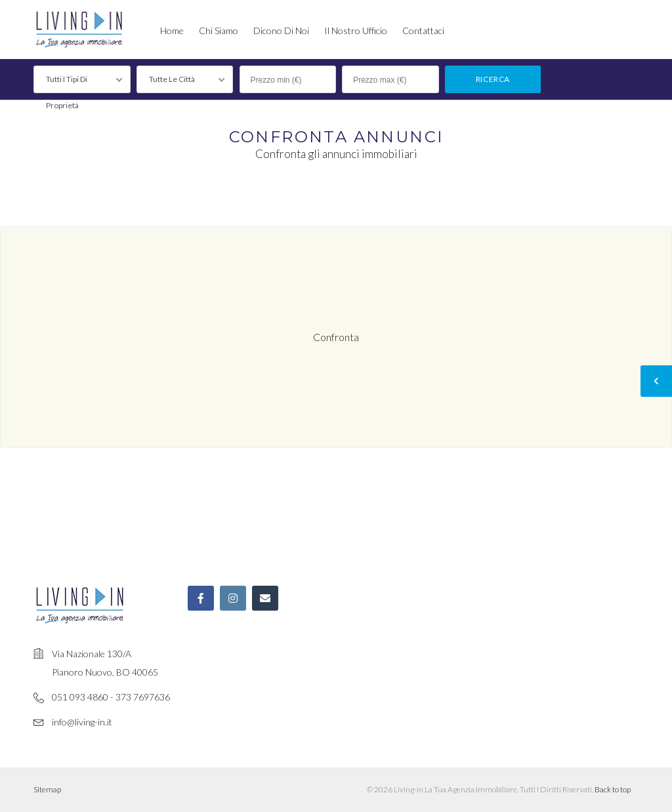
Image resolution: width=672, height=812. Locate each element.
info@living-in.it (82, 722)
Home (172, 30)
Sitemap (47, 789)
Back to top (613, 789)
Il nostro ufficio (356, 30)
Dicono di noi (281, 30)
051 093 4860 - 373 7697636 (111, 697)
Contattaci (423, 30)
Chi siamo (219, 30)
